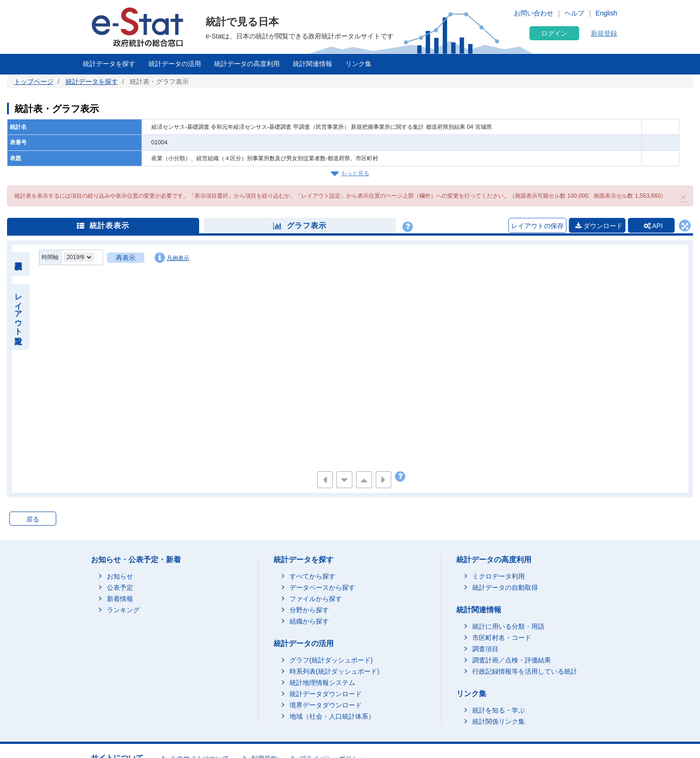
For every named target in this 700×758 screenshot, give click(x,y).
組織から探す (309, 621)
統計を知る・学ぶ (499, 710)
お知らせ (120, 576)
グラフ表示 (300, 226)
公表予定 (120, 587)
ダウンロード (599, 226)
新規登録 (604, 33)
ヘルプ (574, 13)
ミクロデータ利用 (499, 576)
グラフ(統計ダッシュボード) (331, 660)
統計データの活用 (175, 64)
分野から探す (309, 610)
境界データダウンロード (326, 705)
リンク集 (358, 64)
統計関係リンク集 (499, 721)
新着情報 (120, 599)
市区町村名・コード (502, 638)
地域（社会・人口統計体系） (332, 716)
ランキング (123, 610)
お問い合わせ (534, 13)
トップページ (34, 82)
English (606, 13)
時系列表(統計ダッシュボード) (334, 671)
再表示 (126, 258)
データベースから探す (322, 587)
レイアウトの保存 (537, 226)
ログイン (554, 33)
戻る (33, 519)
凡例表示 (172, 258)
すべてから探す (313, 576)
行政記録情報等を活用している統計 (525, 671)
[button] (683, 197)
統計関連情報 (313, 64)
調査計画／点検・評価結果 (512, 660)
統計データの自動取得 (505, 587)
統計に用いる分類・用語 (508, 626)
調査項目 (485, 649)
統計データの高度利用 (247, 64)
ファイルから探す (316, 599)
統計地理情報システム (322, 683)
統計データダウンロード (326, 694)
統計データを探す (109, 64)
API (653, 226)
